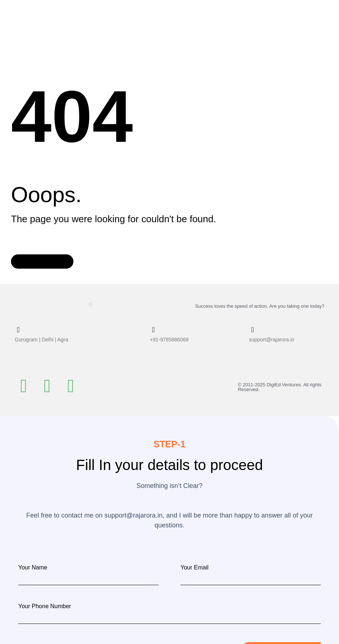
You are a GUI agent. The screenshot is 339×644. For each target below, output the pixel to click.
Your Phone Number (45, 606)
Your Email (195, 567)
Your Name (33, 567)
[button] (90, 304)
